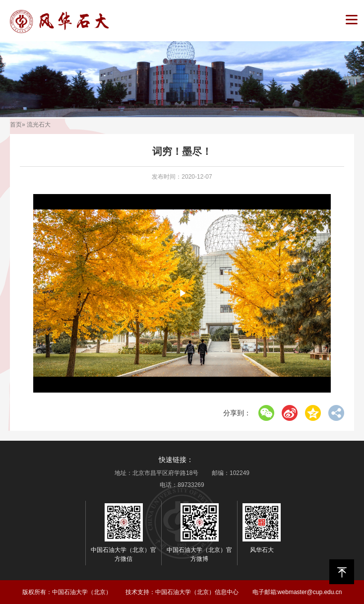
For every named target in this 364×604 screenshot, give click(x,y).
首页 (16, 125)
